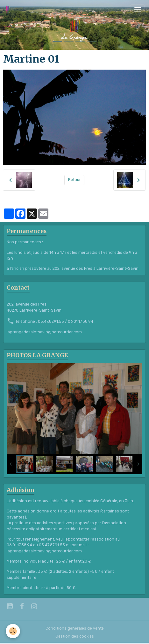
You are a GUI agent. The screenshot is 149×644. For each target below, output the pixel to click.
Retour (74, 180)
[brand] (9, 9)
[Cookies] (13, 631)
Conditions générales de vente (75, 628)
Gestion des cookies (75, 636)
